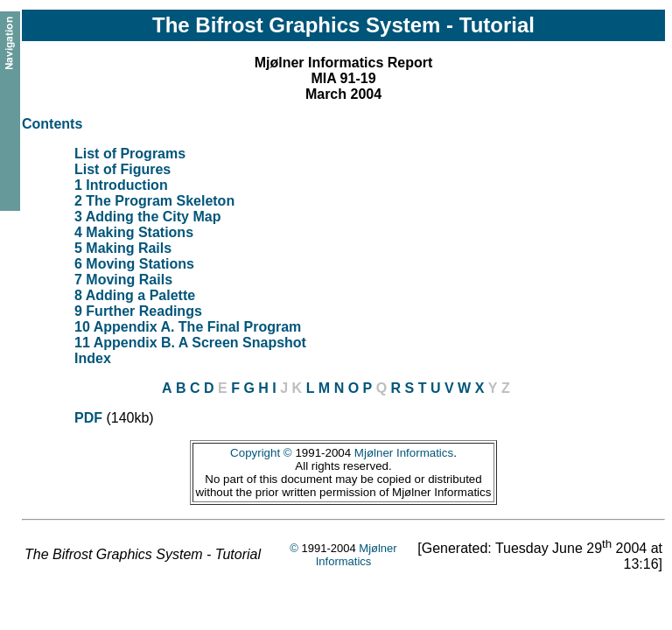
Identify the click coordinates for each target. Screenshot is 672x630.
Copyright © (261, 453)
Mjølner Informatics (404, 453)
